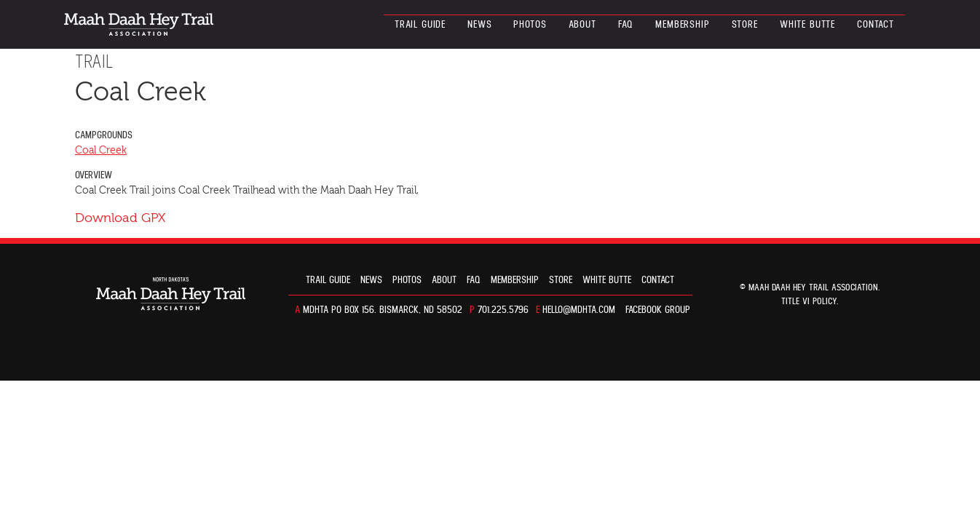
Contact (876, 25)
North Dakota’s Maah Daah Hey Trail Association (139, 24)
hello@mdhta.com (579, 310)
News (479, 25)
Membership (682, 25)
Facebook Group (658, 310)
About (582, 25)
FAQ (626, 25)
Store (745, 25)
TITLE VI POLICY (809, 302)
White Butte (807, 25)
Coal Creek (101, 151)
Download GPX (120, 218)
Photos (530, 25)
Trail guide (420, 25)
